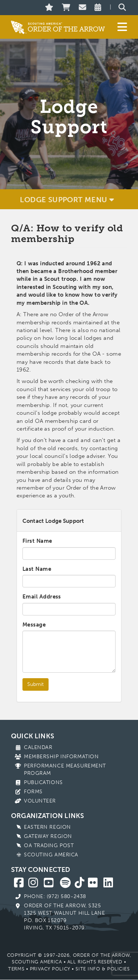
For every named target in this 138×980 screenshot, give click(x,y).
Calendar (38, 747)
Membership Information (61, 757)
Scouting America (51, 855)
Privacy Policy (50, 969)
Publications (43, 782)
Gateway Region (48, 836)
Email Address (42, 597)
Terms (16, 969)
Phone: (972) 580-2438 (55, 896)
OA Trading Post (49, 846)
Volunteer (40, 801)
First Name (37, 541)
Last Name (37, 569)
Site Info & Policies (102, 969)
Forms (33, 792)
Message (34, 625)
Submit (36, 684)
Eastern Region (47, 827)
